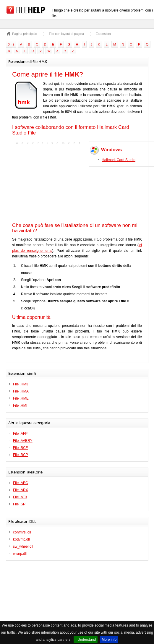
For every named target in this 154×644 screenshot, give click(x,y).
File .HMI (20, 405)
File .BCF (20, 448)
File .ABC (21, 483)
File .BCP (21, 455)
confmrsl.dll (22, 532)
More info (109, 640)
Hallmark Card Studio (119, 160)
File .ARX (21, 490)
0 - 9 (11, 44)
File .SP (19, 504)
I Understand (86, 640)
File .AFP (20, 434)
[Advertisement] (49, 183)
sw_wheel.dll (23, 546)
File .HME (21, 398)
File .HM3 (21, 384)
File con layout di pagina (66, 34)
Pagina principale (25, 34)
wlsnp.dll (20, 554)
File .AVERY (23, 441)
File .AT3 (20, 497)
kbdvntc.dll (21, 539)
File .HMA (21, 391)
